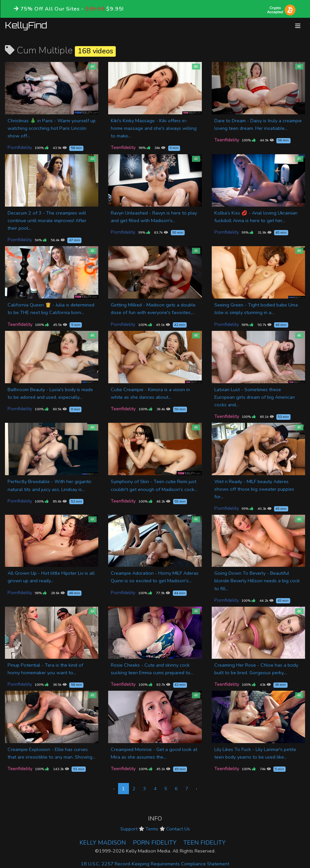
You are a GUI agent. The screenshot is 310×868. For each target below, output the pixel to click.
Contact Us (178, 829)
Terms (152, 829)
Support (129, 829)
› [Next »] (197, 789)
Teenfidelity (123, 147)
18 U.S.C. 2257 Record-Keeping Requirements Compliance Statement (155, 864)
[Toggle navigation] (298, 26)
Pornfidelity (20, 147)
